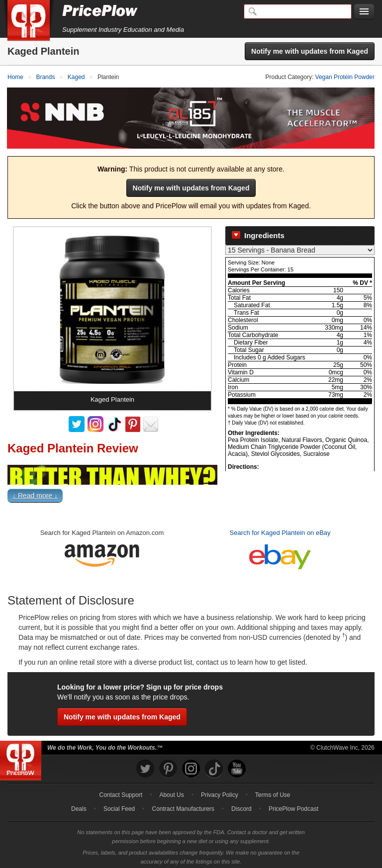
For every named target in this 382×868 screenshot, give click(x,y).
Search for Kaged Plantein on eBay (280, 530)
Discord (241, 806)
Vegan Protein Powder (345, 77)
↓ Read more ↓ (35, 493)
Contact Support (121, 792)
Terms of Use (273, 792)
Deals (79, 806)
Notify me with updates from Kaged (310, 51)
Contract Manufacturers (183, 806)
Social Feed (119, 806)
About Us (171, 792)
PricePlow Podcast (293, 806)
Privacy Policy (220, 792)
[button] (191, 495)
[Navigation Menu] (364, 12)
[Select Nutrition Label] (300, 248)
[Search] (298, 11)
